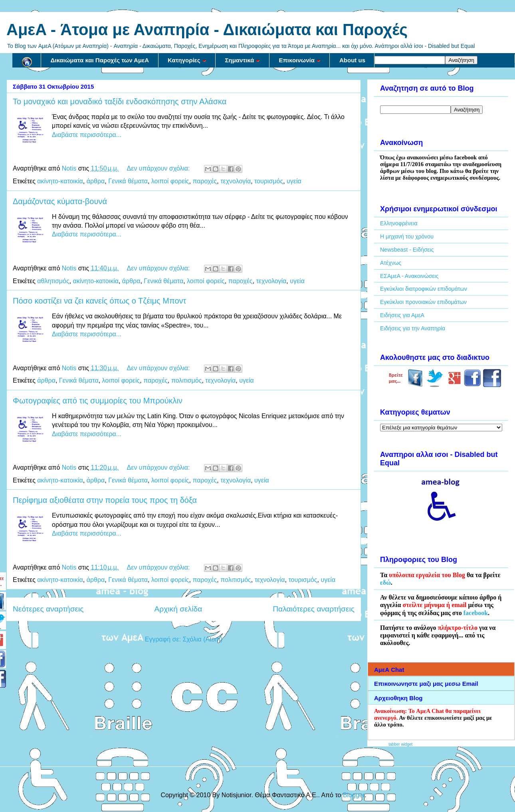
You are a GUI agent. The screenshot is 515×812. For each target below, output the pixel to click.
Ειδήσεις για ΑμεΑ (402, 315)
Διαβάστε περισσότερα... (87, 135)
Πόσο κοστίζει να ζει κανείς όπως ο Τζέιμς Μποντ (99, 301)
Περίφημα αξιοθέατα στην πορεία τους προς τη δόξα (105, 500)
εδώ (385, 583)
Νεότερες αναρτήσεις (48, 609)
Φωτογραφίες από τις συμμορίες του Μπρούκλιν (98, 401)
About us (352, 60)
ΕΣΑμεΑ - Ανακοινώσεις (409, 276)
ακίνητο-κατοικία (60, 181)
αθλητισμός (53, 281)
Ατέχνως (391, 263)
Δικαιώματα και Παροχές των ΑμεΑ (100, 60)
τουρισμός (269, 181)
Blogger (354, 795)
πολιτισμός (187, 380)
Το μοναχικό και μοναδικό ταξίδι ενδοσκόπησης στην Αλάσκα (120, 101)
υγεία (294, 181)
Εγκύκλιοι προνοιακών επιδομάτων (423, 302)
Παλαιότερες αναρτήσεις (314, 609)
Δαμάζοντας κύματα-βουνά (60, 201)
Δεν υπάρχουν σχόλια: (159, 168)
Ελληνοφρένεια (399, 223)
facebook (476, 613)
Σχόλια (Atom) (202, 639)
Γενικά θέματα (128, 181)
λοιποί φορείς (170, 181)
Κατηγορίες (187, 60)
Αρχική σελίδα (178, 609)
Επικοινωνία (300, 60)
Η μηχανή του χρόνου (407, 236)
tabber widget (400, 744)
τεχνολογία (236, 181)
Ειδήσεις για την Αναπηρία (413, 328)
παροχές (205, 181)
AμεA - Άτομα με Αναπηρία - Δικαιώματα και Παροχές (207, 30)
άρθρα (96, 181)
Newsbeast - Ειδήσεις (407, 250)
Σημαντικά (243, 60)
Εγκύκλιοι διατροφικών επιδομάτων (424, 289)
